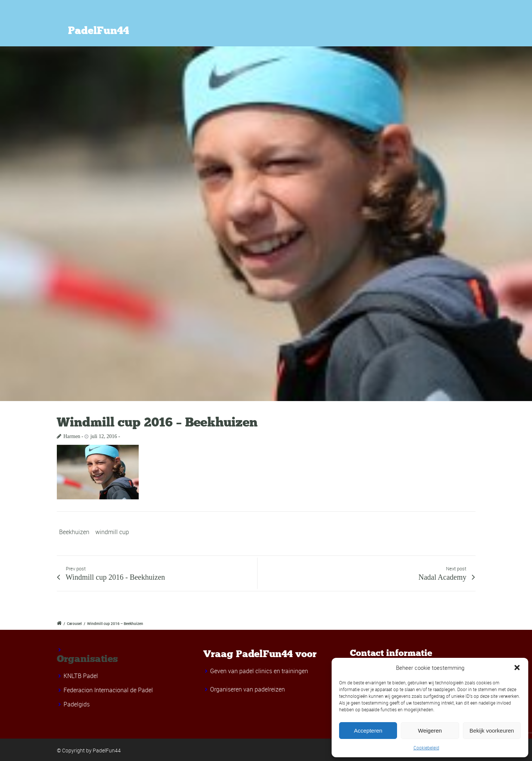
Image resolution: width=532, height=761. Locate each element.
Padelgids (77, 704)
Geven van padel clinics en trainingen (259, 671)
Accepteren (368, 731)
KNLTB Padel (81, 676)
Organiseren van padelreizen (247, 689)
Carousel (74, 623)
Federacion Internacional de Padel (108, 690)
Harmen (72, 436)
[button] (517, 668)
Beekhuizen (74, 532)
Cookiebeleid (426, 748)
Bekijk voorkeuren (492, 731)
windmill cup (112, 532)
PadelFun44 (99, 31)
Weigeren (430, 731)
